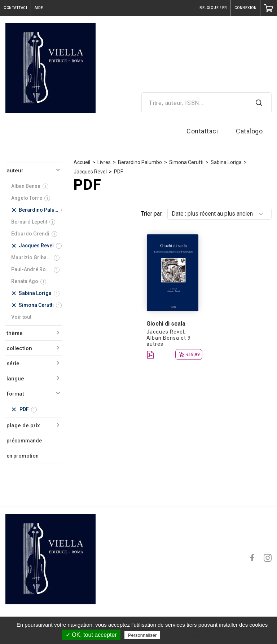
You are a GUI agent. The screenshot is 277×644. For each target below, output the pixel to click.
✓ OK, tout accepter (91, 635)
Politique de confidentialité (194, 635)
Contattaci (202, 131)
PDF (118, 172)
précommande (24, 441)
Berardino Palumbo (140, 162)
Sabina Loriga (226, 162)
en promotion (23, 456)
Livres (104, 162)
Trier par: (152, 214)
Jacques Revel (90, 172)
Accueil (82, 162)
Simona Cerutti (186, 162)
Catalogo (249, 131)
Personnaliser (142, 635)
